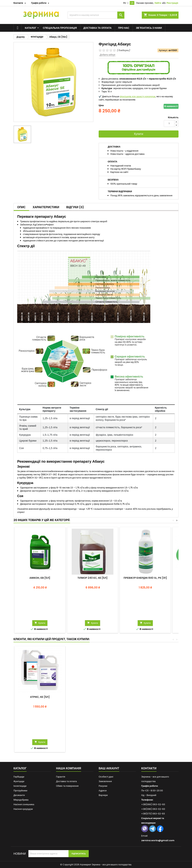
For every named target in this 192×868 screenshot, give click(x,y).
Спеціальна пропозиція (60, 28)
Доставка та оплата (98, 28)
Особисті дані (106, 777)
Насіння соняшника (24, 804)
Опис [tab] (21, 207)
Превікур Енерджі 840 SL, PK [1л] (145, 578)
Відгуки (75, 207)
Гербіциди (19, 777)
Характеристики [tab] (46, 207)
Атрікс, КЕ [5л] (40, 697)
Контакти (149, 768)
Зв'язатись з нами (149, 28)
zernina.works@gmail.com (158, 840)
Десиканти (19, 795)
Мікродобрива (21, 800)
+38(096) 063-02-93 (153, 809)
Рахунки (103, 786)
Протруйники (20, 791)
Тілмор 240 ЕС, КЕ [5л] (93, 578)
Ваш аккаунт (109, 768)
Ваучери (103, 795)
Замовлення (105, 781)
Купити (138, 134)
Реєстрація (172, 3)
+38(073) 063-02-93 (153, 814)
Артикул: (163, 50)
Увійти (158, 3)
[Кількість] (169, 124)
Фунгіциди (19, 781)
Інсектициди (20, 786)
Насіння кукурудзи (23, 809)
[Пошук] (96, 15)
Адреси (103, 791)
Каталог (31, 28)
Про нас (124, 28)
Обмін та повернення (67, 786)
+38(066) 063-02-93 (153, 804)
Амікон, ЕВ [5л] (40, 578)
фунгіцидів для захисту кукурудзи (138, 96)
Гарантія (61, 777)
